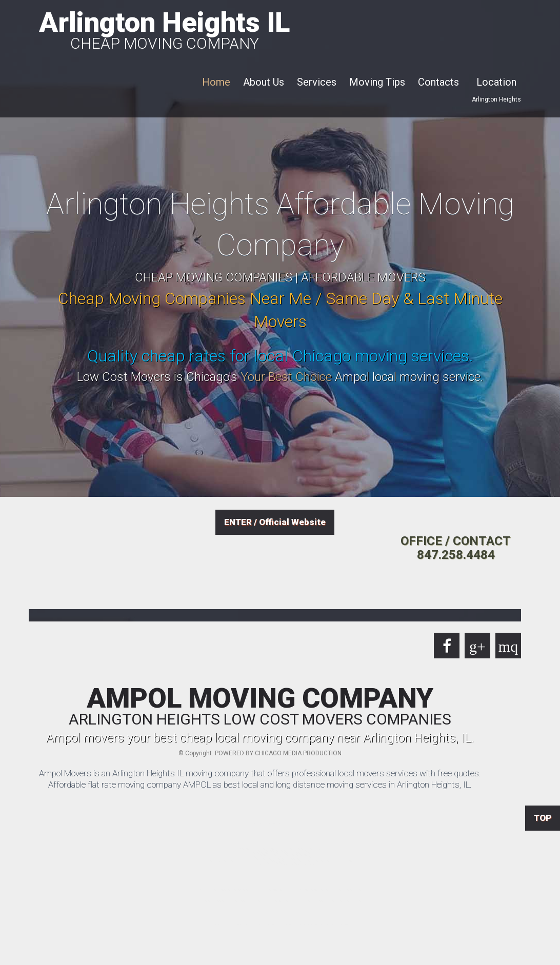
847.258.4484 (456, 555)
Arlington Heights (496, 99)
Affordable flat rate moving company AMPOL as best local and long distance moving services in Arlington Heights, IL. (260, 785)
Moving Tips (377, 82)
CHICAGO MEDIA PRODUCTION (298, 753)
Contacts (438, 82)
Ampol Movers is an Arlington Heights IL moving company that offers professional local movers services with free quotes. (260, 773)
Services (317, 82)
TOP (543, 818)
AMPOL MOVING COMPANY (260, 706)
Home (216, 82)
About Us (264, 82)
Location (496, 82)
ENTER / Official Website (275, 522)
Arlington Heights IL (164, 29)
